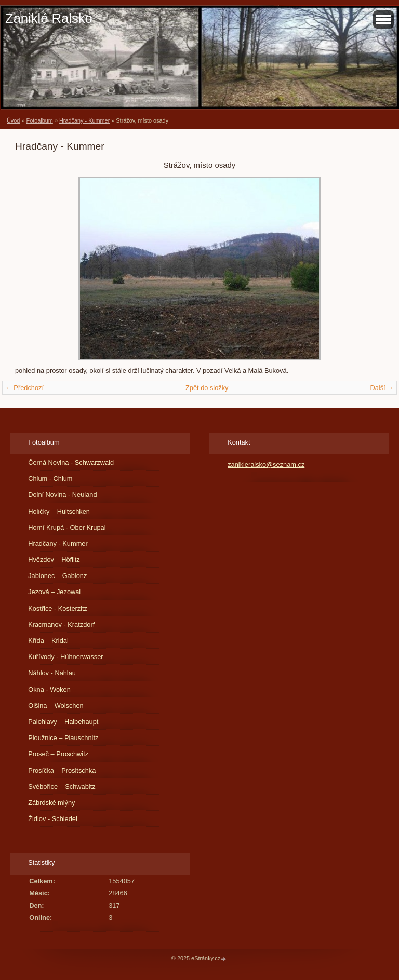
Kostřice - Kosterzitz (58, 608)
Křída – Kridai (48, 641)
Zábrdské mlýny (51, 803)
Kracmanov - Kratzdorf (61, 625)
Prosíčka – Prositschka (62, 770)
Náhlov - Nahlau (52, 673)
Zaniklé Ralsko (49, 18)
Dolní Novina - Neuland (62, 495)
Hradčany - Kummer (84, 120)
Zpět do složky (207, 388)
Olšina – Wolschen (56, 706)
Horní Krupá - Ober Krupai (67, 527)
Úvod (13, 120)
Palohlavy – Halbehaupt (63, 722)
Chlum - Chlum (50, 479)
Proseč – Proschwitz (58, 754)
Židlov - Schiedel (53, 819)
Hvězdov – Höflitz (54, 560)
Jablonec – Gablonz (57, 576)
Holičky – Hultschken (59, 511)
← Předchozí (24, 388)
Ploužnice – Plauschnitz (63, 738)
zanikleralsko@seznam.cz (266, 465)
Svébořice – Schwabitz (62, 787)
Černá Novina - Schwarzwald (71, 462)
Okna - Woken (49, 689)
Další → (382, 388)
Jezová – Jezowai (54, 592)
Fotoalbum (39, 120)
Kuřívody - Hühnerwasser (65, 657)
